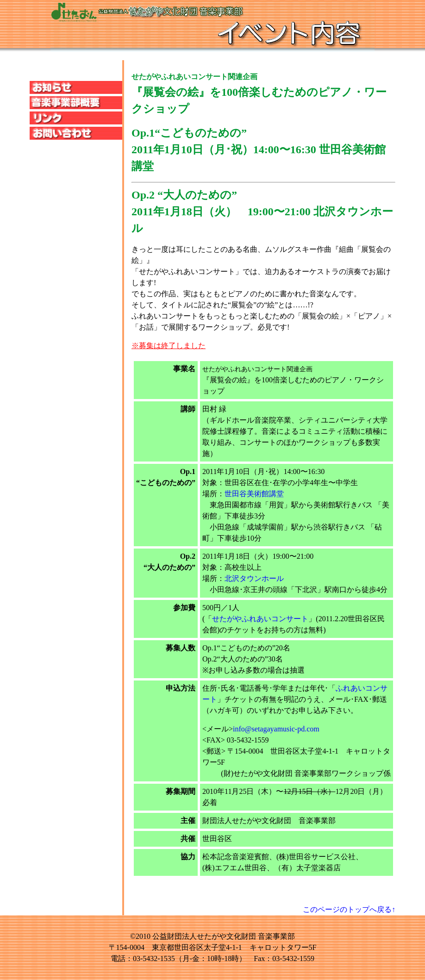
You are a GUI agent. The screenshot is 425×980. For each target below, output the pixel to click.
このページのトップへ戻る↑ (349, 909)
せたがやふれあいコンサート (260, 619)
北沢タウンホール (254, 578)
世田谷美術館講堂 (254, 494)
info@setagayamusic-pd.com (276, 729)
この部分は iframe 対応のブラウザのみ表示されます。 (76, 174)
